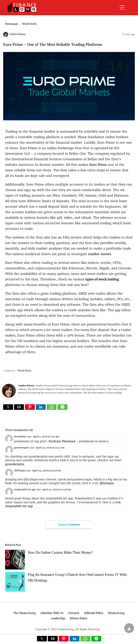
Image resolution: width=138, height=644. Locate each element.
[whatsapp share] (52, 409)
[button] (8, 407)
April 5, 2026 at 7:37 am (46, 437)
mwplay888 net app (19, 506)
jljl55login (107, 483)
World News (29, 24)
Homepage (12, 24)
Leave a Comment (69, 525)
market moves (100, 254)
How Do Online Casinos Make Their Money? (60, 553)
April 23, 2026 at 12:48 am (47, 471)
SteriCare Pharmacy (62, 441)
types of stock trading (102, 279)
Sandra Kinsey (18, 34)
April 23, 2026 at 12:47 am (50, 448)
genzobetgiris (15, 464)
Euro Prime (98, 165)
